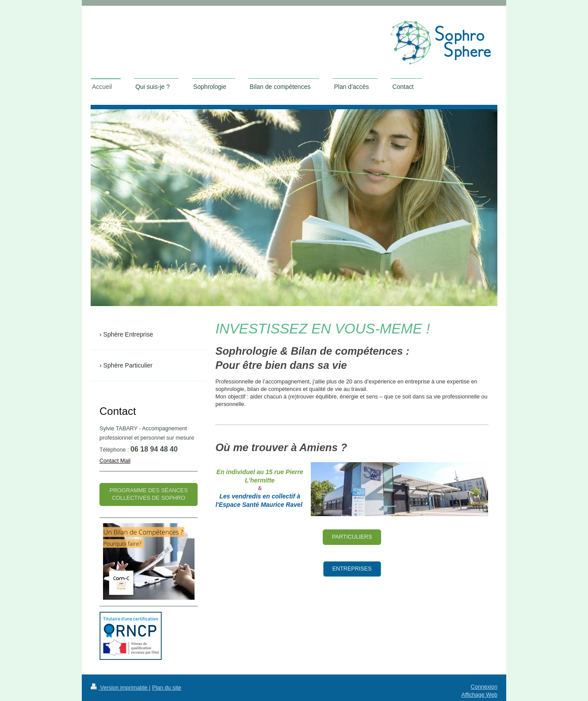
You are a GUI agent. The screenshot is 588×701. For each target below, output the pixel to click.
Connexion (484, 687)
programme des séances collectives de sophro (149, 494)
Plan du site (167, 688)
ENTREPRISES (352, 569)
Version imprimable (120, 688)
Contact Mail (115, 461)
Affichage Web (479, 695)
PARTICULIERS (352, 537)
